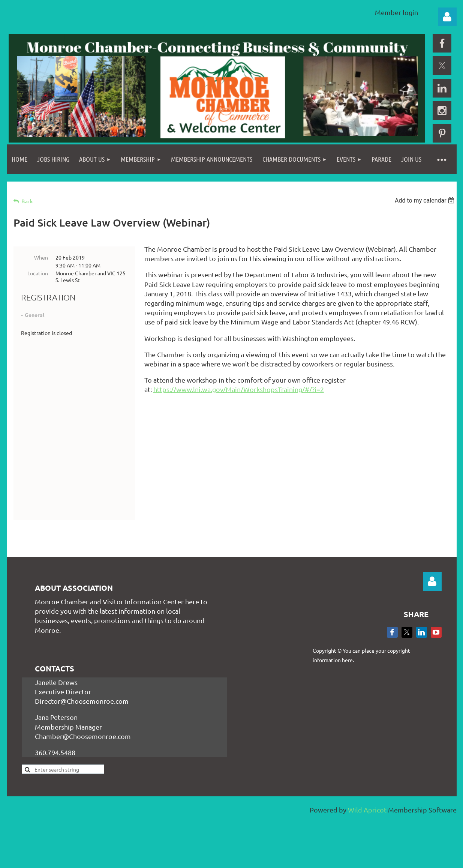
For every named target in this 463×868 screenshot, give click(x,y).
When (41, 257)
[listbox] (426, 200)
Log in (447, 17)
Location (38, 273)
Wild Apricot (367, 830)
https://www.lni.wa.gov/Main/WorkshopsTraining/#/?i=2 (239, 389)
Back (27, 201)
